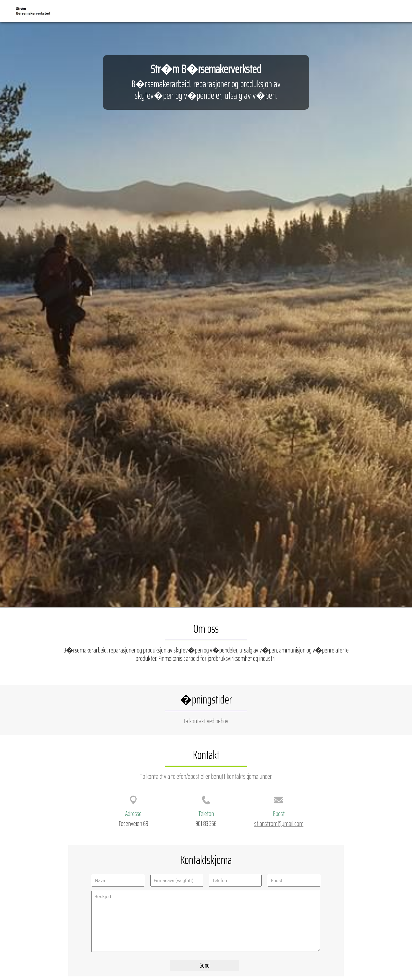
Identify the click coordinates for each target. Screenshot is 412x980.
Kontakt (389, 11)
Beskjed (206, 921)
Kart (338, 11)
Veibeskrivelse (362, 11)
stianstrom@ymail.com (279, 823)
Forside (320, 11)
